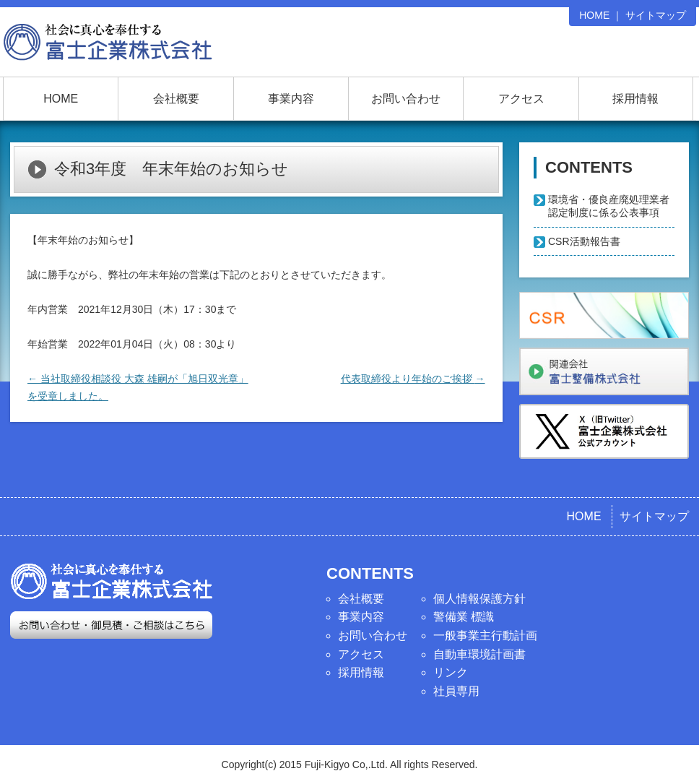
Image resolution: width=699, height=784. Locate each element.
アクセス (521, 99)
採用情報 (635, 99)
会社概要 (176, 99)
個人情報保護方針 (479, 599)
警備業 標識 (464, 617)
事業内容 (291, 99)
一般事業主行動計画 (485, 636)
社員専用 (456, 691)
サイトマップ (656, 15)
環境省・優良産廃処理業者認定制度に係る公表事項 (609, 206)
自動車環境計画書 (479, 654)
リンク (451, 672)
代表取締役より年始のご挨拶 (413, 379)
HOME (594, 15)
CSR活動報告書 (584, 241)
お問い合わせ (406, 99)
